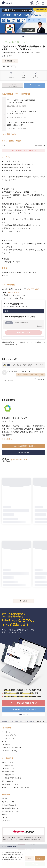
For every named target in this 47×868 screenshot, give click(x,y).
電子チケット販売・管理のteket (12, 721)
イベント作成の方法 (8, 765)
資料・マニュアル (7, 781)
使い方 (4, 741)
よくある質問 (6, 744)
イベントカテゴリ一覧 (9, 735)
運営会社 (4, 814)
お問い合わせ (6, 821)
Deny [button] (30, 858)
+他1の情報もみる (9, 134)
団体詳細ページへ (23, 452)
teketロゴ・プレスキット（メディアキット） (16, 787)
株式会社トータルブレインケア (14, 418)
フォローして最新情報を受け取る (24, 446)
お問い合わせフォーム (20, 459)
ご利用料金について (8, 768)
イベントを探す (7, 732)
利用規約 (4, 799)
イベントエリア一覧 (8, 738)
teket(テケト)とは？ (8, 762)
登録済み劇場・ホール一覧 (10, 784)
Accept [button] (40, 858)
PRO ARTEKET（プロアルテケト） (13, 748)
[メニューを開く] (43, 3)
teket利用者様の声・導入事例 (11, 778)
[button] (3, 865)
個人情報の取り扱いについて (11, 808)
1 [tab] (23, 37)
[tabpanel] (23, 20)
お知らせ (4, 818)
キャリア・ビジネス (8, 42)
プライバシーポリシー (9, 802)
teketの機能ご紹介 (8, 772)
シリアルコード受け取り (9, 751)
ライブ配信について (8, 775)
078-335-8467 (33, 289)
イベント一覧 (30, 721)
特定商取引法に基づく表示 (10, 811)
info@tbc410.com (15, 292)
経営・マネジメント (23, 42)
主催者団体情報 (10, 61)
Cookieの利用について (9, 805)
